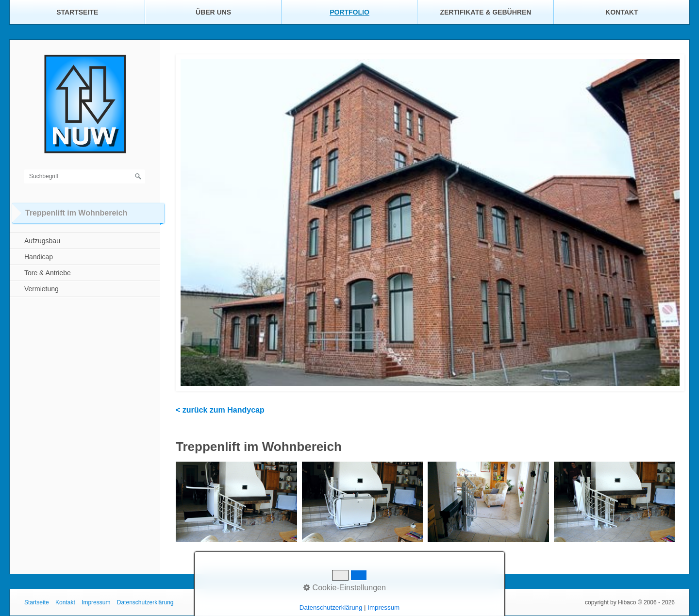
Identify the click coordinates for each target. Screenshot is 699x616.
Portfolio (349, 12)
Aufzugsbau (42, 241)
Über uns (213, 12)
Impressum (96, 602)
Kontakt (622, 12)
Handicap (39, 257)
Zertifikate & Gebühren (485, 12)
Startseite (77, 12)
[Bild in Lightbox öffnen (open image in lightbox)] (236, 502)
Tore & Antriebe (48, 273)
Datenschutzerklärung (145, 602)
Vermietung (42, 289)
